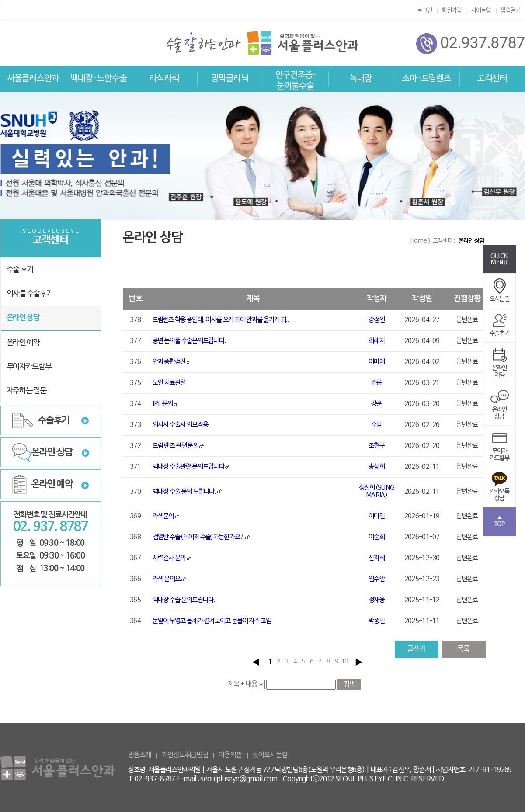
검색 (349, 684)
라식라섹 (164, 79)
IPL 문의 (163, 404)
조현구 (377, 446)
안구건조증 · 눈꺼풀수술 (296, 81)
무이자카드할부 (499, 449)
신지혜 (377, 558)
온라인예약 (500, 366)
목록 (464, 649)
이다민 (377, 516)
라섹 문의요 (167, 579)
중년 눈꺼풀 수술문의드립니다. (189, 341)
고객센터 (492, 79)
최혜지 (377, 341)
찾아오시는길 (270, 755)
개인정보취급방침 (185, 755)
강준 (377, 404)
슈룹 (377, 383)
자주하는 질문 (26, 391)
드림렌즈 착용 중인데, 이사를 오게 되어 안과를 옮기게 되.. (221, 320)
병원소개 (140, 755)
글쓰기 (416, 649)
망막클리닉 (230, 79)
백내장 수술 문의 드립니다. (185, 492)
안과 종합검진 (169, 362)
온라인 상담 (23, 318)
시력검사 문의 (169, 558)
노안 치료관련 (169, 383)
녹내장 (361, 79)
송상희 (377, 467)
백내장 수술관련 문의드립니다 (189, 467)
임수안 (377, 579)
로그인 (424, 11)
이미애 (377, 362)
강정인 (377, 320)
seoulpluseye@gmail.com (239, 779)
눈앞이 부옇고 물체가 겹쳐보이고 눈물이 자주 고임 (212, 621)
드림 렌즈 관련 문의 (176, 446)
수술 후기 (20, 270)
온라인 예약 (23, 343)
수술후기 (54, 420)
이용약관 (230, 755)
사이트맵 (481, 11)
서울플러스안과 (33, 79)
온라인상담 (500, 408)
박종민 (377, 621)
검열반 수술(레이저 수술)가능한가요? (198, 537)
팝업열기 (510, 11)
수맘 (377, 425)
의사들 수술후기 (30, 294)
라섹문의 (163, 516)
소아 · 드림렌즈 (427, 79)
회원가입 (451, 11)
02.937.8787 (470, 44)
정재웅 (377, 600)
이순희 (377, 537)
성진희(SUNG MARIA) (377, 491)
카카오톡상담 (499, 489)
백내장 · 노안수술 (99, 79)
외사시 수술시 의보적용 (181, 425)
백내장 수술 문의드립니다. (184, 600)
